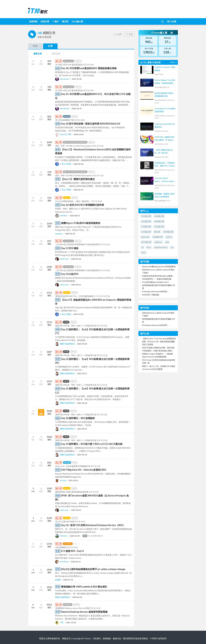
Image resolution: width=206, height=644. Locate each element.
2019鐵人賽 (168, 232)
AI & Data (67, 463)
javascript (145, 237)
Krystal (61, 480)
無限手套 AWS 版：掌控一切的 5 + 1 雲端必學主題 (76, 326)
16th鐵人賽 (159, 216)
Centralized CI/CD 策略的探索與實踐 (165, 110)
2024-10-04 (79, 134)
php (167, 242)
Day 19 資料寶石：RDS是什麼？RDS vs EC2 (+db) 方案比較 (92, 444)
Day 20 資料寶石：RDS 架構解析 (78, 418)
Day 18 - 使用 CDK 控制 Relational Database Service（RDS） (93, 525)
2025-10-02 (77, 79)
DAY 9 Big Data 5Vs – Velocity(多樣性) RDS (84, 470)
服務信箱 (117, 638)
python (169, 237)
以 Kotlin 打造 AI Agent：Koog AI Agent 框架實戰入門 (164, 180)
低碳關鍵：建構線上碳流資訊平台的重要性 (165, 195)
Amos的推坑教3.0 (92, 536)
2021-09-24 (82, 455)
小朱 (60, 622)
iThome (87, 638)
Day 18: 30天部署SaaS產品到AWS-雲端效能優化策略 (89, 68)
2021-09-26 (82, 403)
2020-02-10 (77, 597)
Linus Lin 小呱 (63, 134)
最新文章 (38, 54)
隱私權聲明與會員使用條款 (135, 638)
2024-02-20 (70, 234)
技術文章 (45, 21)
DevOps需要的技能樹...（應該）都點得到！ (73, 201)
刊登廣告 (97, 638)
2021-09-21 (73, 480)
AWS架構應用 (61, 547)
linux (149, 247)
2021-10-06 (78, 314)
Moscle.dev (62, 79)
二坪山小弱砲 (63, 164)
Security (67, 116)
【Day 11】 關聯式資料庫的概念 (78, 179)
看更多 (174, 62)
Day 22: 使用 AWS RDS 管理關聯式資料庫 (83, 205)
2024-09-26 (78, 164)
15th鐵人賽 (146, 216)
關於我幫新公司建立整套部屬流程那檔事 (72, 492)
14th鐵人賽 (159, 221)
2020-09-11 (76, 562)
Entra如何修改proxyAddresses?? (156, 282)
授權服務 (107, 638)
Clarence (61, 536)
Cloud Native (68, 241)
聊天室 (65, 21)
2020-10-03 (75, 536)
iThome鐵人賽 (162, 33)
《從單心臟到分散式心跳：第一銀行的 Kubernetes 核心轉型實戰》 (164, 152)
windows (158, 242)
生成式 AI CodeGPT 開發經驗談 (165, 69)
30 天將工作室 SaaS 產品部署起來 (69, 65)
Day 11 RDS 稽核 (70, 248)
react (144, 252)
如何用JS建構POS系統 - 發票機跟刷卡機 (164, 95)
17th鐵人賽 (146, 226)
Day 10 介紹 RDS (70, 274)
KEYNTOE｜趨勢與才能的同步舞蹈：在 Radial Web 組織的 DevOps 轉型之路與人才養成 (164, 139)
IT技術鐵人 (68, 605)
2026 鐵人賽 (77, 21)
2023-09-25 (76, 285)
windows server (161, 247)
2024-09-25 (78, 190)
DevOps (67, 198)
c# (142, 247)
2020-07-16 (68, 580)
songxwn (59, 234)
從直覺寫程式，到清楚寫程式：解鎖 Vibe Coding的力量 (165, 164)
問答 (35, 46)
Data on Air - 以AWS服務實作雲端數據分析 (73, 466)
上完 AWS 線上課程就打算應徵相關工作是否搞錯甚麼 (77, 244)
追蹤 (129, 34)
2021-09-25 (82, 429)
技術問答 (33, 21)
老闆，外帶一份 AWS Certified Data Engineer (74, 146)
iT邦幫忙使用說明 (158, 638)
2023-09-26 (76, 259)
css (172, 247)
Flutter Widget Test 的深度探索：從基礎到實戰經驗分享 (165, 82)
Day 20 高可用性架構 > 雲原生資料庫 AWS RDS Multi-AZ (91, 124)
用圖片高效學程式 (65, 344)
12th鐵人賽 (159, 226)
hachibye (61, 215)
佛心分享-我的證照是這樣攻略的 (75, 142)
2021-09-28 (82, 344)
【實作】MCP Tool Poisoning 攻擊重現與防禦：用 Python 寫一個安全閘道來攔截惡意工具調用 (159, 341)
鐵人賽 (157, 232)
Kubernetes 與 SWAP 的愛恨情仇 (165, 125)
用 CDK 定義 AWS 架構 (65, 522)
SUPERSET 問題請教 (151, 295)
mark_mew (62, 259)
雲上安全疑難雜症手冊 (65, 120)
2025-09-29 (77, 108)
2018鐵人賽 (158, 237)
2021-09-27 (82, 373)
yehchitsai (62, 562)
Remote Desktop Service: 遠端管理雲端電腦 (84, 612)
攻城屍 (58, 580)
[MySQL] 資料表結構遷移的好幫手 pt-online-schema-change (93, 569)
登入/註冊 (172, 21)
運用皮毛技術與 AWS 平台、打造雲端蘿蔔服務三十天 (77, 296)
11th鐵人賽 (146, 232)
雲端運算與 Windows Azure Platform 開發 (72, 608)
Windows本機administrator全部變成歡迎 (159, 267)
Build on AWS (69, 61)
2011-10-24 (71, 622)
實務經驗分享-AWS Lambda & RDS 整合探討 (84, 587)
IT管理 (66, 322)
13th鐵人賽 (146, 221)
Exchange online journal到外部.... (155, 291)
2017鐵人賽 (146, 242)
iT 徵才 (56, 21)
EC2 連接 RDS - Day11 (73, 551)
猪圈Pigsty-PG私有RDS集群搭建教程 (81, 223)
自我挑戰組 (68, 544)
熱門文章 (56, 54)
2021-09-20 (76, 510)
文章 (50, 46)
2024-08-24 (75, 215)
